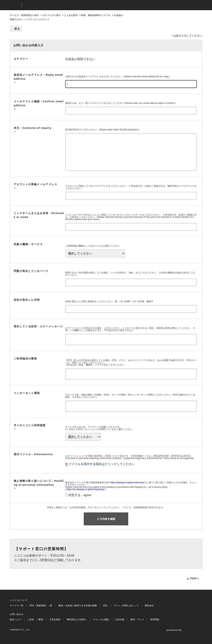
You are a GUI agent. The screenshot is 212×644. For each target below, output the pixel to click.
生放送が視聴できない (80, 59)
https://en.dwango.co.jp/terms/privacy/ (85, 489)
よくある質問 (71, 15)
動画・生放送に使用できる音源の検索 (78, 606)
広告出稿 (120, 620)
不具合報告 (55, 620)
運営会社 (149, 606)
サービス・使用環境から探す (24, 15)
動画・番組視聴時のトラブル (96, 15)
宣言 (105, 606)
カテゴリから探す (52, 15)
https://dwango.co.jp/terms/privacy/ (128, 483)
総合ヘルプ (15, 620)
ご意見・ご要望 (35, 620)
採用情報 (155, 620)
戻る (17, 29)
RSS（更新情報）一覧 (41, 606)
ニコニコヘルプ (44, 5)
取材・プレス (137, 620)
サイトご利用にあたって (126, 606)
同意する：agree (80, 495)
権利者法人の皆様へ (77, 620)
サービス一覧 (17, 606)
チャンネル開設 (101, 620)
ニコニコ (15, 5)
